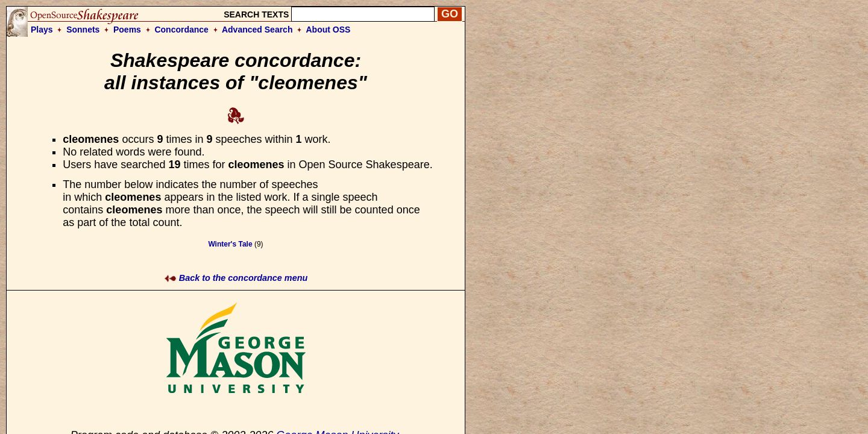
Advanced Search (257, 30)
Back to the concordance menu (236, 278)
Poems (127, 30)
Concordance (181, 30)
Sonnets (83, 30)
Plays (42, 30)
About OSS (329, 30)
